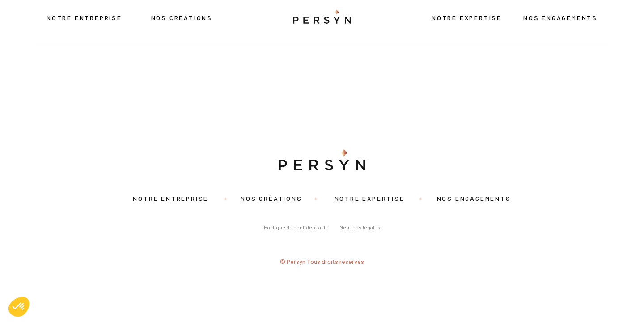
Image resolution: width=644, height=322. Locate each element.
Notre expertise (467, 18)
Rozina (17, 80)
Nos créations (182, 18)
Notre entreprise (84, 18)
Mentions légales (360, 227)
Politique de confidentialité (296, 227)
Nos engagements (560, 18)
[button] (19, 307)
